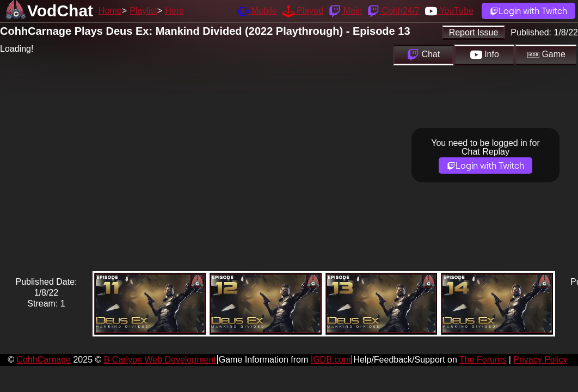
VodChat (60, 11)
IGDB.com (331, 360)
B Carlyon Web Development (160, 360)
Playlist (143, 11)
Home (110, 11)
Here (174, 11)
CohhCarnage (44, 360)
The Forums (483, 360)
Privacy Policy (540, 360)
